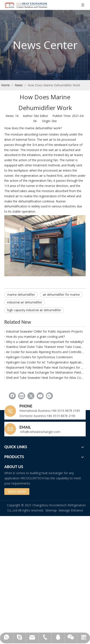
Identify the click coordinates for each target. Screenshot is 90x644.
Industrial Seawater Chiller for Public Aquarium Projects (44, 331)
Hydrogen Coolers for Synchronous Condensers (39, 357)
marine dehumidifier (21, 294)
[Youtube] (40, 396)
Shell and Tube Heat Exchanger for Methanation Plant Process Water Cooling (45, 372)
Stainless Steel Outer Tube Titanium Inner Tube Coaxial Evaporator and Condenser (45, 347)
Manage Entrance (71, 510)
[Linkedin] (22, 396)
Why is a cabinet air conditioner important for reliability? (45, 342)
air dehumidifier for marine (61, 294)
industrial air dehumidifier (25, 302)
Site (54, 121)
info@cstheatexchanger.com (40, 432)
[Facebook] (12, 396)
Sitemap (51, 510)
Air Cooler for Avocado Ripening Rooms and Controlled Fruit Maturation (45, 352)
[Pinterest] (49, 396)
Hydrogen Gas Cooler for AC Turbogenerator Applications (45, 362)
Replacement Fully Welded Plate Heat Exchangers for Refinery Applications (45, 367)
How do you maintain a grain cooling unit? (35, 337)
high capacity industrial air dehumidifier (34, 310)
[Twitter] (31, 396)
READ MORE (17, 492)
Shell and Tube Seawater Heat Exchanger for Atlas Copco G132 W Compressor (45, 378)
